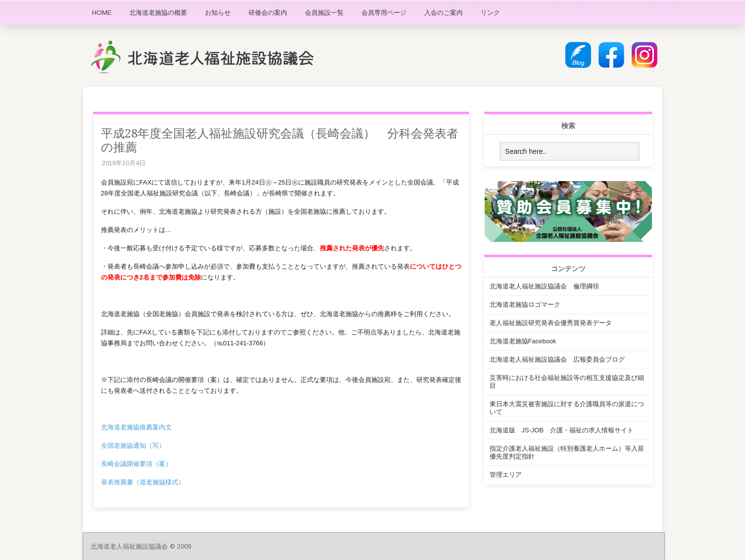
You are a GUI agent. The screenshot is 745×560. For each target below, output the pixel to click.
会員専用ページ (384, 13)
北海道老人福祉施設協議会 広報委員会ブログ (557, 359)
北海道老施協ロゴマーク (525, 304)
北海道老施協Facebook (523, 341)
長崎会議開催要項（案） (136, 464)
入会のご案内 (444, 13)
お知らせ (218, 13)
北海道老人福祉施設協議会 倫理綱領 (544, 286)
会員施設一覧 (324, 13)
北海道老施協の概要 (158, 13)
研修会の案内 (268, 13)
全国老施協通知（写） (133, 445)
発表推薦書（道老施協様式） (143, 482)
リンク (490, 13)
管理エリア (506, 475)
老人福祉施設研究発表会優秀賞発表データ (551, 323)
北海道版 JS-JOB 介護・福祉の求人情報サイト (562, 430)
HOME (102, 13)
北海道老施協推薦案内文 (136, 427)
